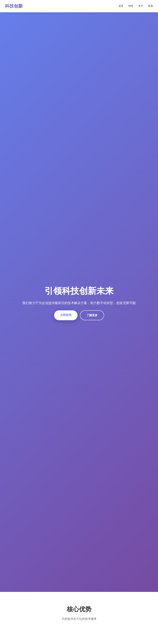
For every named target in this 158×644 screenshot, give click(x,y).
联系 (151, 6)
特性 (131, 6)
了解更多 (92, 315)
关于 (141, 6)
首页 (121, 6)
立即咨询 (66, 315)
